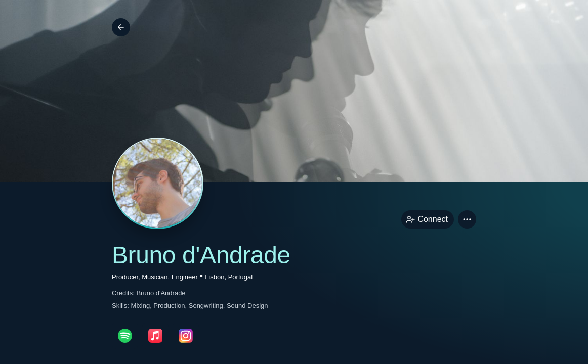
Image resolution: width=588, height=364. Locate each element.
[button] (467, 219)
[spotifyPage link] (125, 336)
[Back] (121, 27)
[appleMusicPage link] (155, 336)
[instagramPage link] (186, 336)
